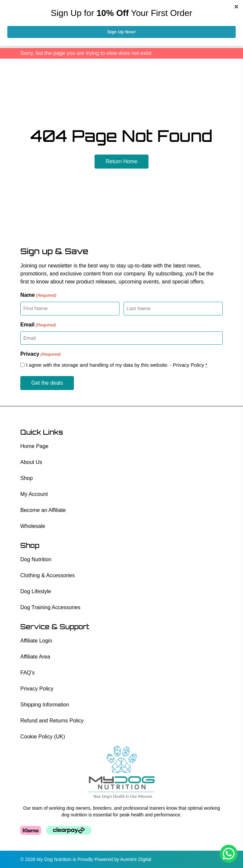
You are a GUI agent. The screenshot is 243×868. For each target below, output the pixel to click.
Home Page (34, 446)
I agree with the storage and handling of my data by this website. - (117, 365)
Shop (26, 478)
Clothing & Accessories (48, 575)
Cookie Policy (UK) (43, 737)
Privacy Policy (189, 365)
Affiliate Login (36, 641)
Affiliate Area (35, 657)
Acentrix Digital (136, 859)
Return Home (121, 161)
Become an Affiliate (43, 510)
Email (38, 325)
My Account (34, 494)
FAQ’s (27, 673)
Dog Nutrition (36, 559)
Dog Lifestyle (36, 591)
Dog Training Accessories (50, 607)
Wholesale (33, 526)
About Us (31, 462)
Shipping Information (45, 705)
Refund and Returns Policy (52, 721)
